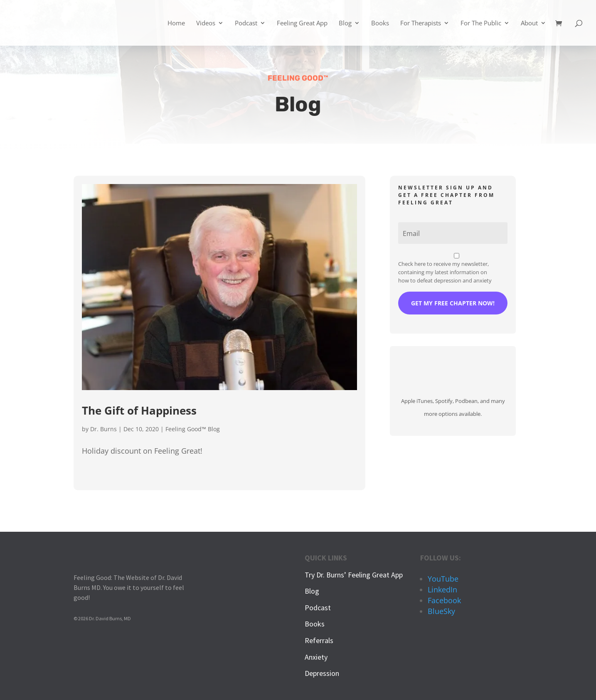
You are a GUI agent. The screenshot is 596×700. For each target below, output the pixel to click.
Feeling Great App (302, 23)
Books (380, 23)
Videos (206, 23)
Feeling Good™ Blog (193, 429)
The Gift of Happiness (139, 410)
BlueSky (441, 611)
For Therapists (421, 23)
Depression (322, 673)
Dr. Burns (103, 429)
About (529, 23)
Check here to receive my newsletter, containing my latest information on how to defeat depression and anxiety (445, 272)
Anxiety (316, 657)
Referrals (319, 640)
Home (176, 23)
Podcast (246, 23)
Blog (345, 23)
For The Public (481, 23)
